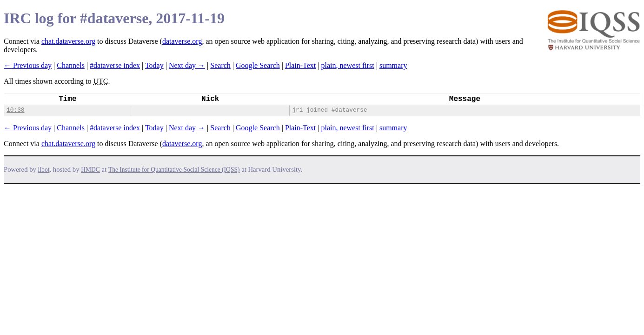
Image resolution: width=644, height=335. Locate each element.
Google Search (258, 65)
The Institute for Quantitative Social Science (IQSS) (174, 170)
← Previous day (28, 65)
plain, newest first (348, 65)
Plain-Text (300, 65)
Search (220, 65)
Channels (71, 65)
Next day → (187, 65)
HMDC (90, 170)
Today (154, 65)
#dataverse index (115, 65)
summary (393, 65)
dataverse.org (182, 41)
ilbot (44, 170)
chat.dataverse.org (68, 41)
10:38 (15, 110)
